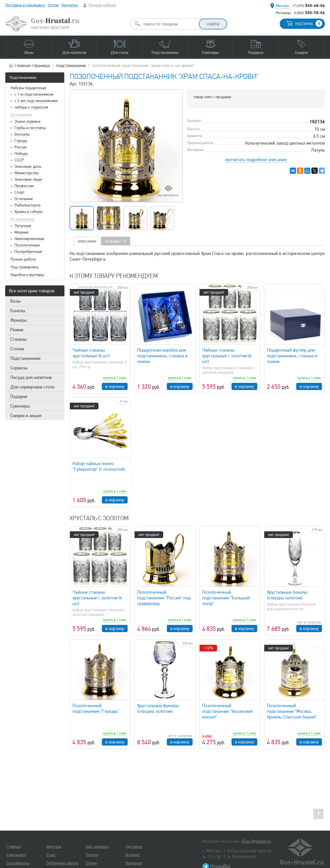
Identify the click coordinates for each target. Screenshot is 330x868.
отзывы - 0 (116, 241)
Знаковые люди (28, 179)
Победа (21, 154)
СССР (19, 160)
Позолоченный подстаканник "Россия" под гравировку (164, 598)
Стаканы (19, 339)
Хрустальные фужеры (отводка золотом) (158, 708)
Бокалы (18, 311)
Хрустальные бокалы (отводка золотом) (287, 595)
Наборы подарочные (28, 88)
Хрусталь (54, 847)
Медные (22, 232)
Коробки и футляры (27, 275)
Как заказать (97, 847)
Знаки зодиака (27, 121)
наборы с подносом (31, 107)
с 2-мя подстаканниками (36, 101)
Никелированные (29, 239)
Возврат (133, 855)
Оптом (53, 5)
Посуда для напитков (31, 377)
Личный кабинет (102, 5)
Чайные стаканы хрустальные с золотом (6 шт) (227, 356)
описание (87, 241)
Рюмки (17, 330)
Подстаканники (23, 78)
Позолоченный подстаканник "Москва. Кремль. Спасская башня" (292, 711)
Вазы (15, 301)
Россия (20, 147)
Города (21, 141)
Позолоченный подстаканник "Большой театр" (226, 598)
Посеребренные (28, 252)
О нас (51, 855)
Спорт (19, 192)
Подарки (19, 396)
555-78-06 (309, 13)
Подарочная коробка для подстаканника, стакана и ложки (162, 356)
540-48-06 (308, 5)
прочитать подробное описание (256, 160)
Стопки (17, 349)
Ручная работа (23, 259)
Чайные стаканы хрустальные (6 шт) (91, 353)
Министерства (27, 173)
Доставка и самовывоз (25, 5)
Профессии (24, 186)
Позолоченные (27, 245)
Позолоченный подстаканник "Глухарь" (96, 708)
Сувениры (20, 406)
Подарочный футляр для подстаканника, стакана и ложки (292, 356)
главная (32, 65)
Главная (14, 847)
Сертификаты (18, 863)
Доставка (134, 847)
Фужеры (19, 320)
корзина (309, 23)
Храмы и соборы (28, 212)
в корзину (115, 386)
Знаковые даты (28, 167)
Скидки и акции (26, 416)
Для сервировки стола (32, 387)
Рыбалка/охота (27, 205)
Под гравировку (25, 267)
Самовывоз (16, 855)
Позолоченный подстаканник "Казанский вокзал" (227, 711)
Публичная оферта (62, 863)
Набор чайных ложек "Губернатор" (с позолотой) (99, 466)
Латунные (23, 226)
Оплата (92, 855)
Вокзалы (22, 134)
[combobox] (169, 24)
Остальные (24, 199)
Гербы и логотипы (30, 128)
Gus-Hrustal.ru (256, 841)
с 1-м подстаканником (34, 94)
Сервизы (19, 368)
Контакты (69, 5)
